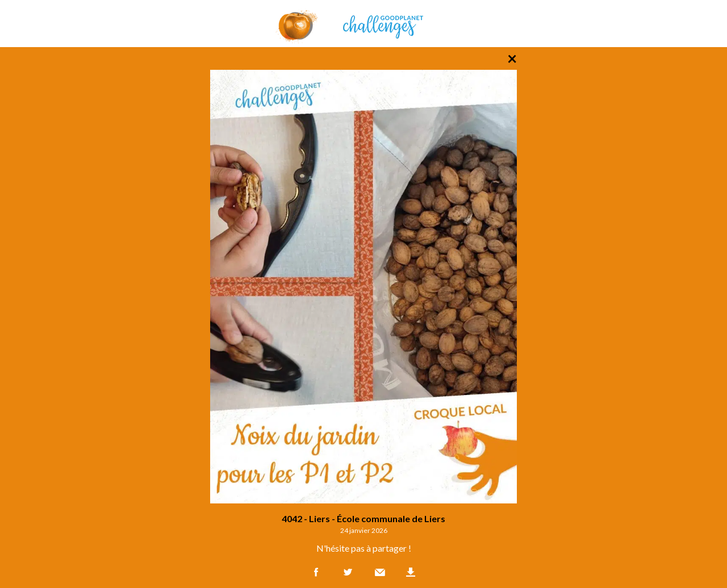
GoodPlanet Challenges (363, 24)
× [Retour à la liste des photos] (512, 58)
